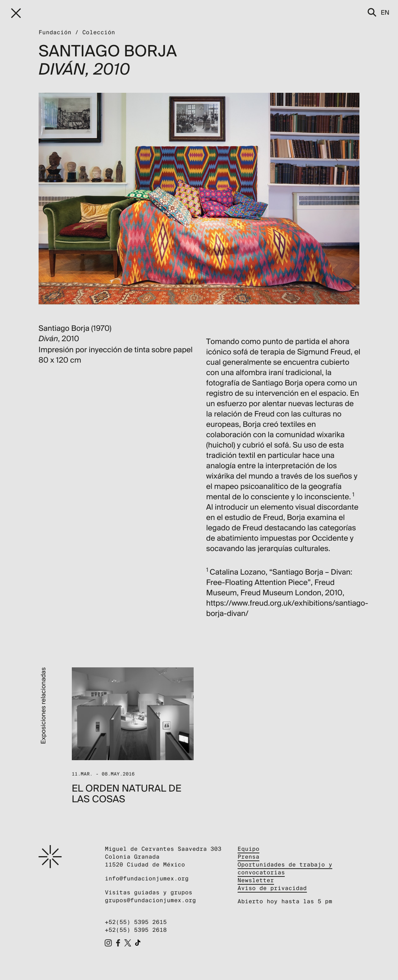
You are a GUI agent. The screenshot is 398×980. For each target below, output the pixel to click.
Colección (99, 32)
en (385, 12)
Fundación (55, 32)
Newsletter (256, 880)
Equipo (248, 849)
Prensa (248, 857)
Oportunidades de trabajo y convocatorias (285, 868)
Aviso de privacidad (272, 888)
